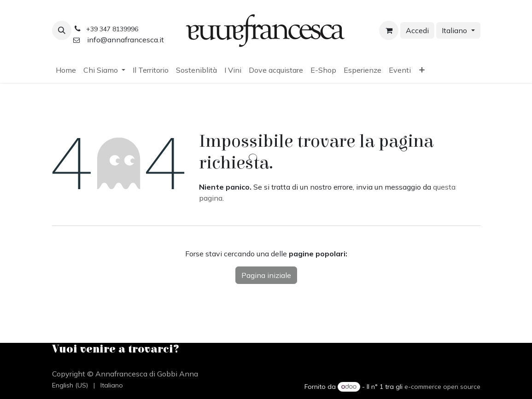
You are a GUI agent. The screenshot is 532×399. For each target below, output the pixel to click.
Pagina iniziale (266, 275)
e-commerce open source (442, 387)
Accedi (417, 30)
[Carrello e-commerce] (389, 30)
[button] (62, 30)
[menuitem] (66, 70)
